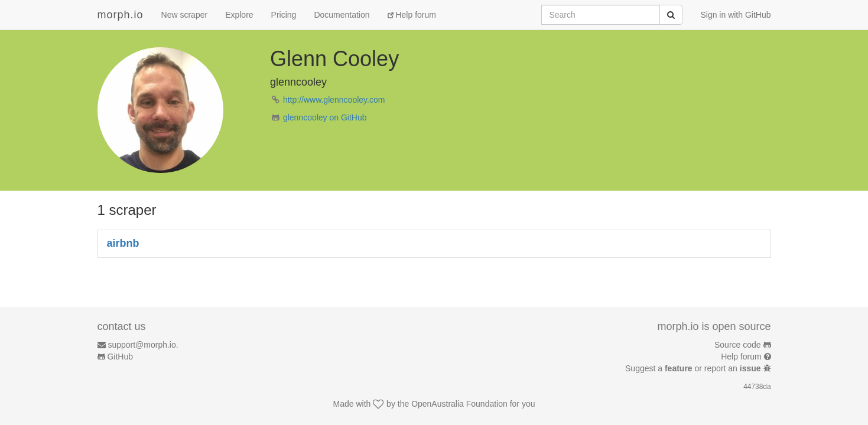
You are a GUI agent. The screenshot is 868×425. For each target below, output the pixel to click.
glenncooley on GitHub (325, 117)
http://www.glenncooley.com (334, 100)
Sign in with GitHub (735, 15)
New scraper (185, 15)
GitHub (120, 357)
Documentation (342, 15)
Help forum (412, 15)
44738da (757, 387)
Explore (239, 15)
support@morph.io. (143, 345)
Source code (738, 345)
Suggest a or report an (694, 368)
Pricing (284, 15)
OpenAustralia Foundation (459, 404)
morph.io (121, 15)
